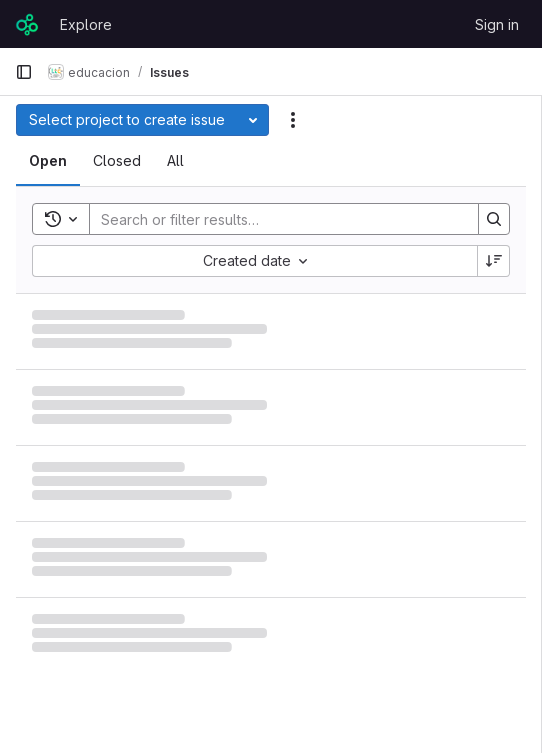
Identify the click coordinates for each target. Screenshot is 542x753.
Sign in (497, 24)
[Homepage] (27, 24)
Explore (86, 24)
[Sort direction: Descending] (494, 261)
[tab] (48, 161)
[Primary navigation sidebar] (24, 72)
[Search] (274, 219)
